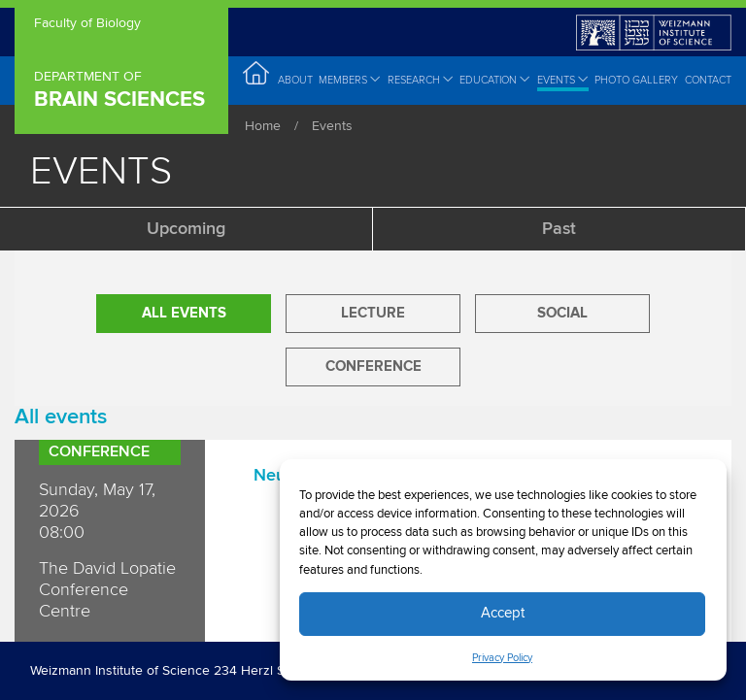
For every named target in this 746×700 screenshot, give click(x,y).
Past (559, 229)
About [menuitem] (295, 80)
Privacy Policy (502, 658)
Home (263, 126)
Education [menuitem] (495, 80)
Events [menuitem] (563, 80)
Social (562, 313)
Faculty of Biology (87, 24)
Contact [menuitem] (708, 80)
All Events (184, 313)
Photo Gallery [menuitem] (636, 80)
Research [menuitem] (421, 80)
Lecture (373, 313)
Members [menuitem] (350, 80)
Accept (503, 613)
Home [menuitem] (257, 79)
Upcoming (186, 229)
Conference (373, 367)
